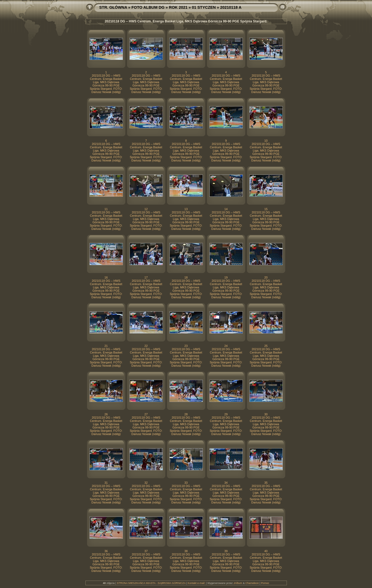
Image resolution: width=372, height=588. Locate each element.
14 (226, 209)
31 (106, 483)
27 (146, 414)
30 (266, 414)
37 (146, 551)
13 (186, 209)
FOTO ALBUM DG (148, 7)
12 (146, 209)
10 (266, 141)
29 (226, 414)
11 (106, 209)
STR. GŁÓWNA (113, 7)
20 (266, 277)
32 (146, 483)
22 (146, 346)
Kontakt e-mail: (197, 583)
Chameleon (252, 583)
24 (226, 346)
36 (106, 551)
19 (226, 277)
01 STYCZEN (204, 7)
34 (226, 483)
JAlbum (238, 583)
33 (186, 483)
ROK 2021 (178, 7)
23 (186, 346)
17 (146, 277)
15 (266, 209)
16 (106, 277)
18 (186, 277)
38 (186, 551)
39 (226, 551)
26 (106, 414)
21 (106, 346)
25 (266, 346)
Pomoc (265, 583)
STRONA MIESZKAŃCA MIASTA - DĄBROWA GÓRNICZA (151, 583)
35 (266, 483)
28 (186, 414)
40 (266, 551)
